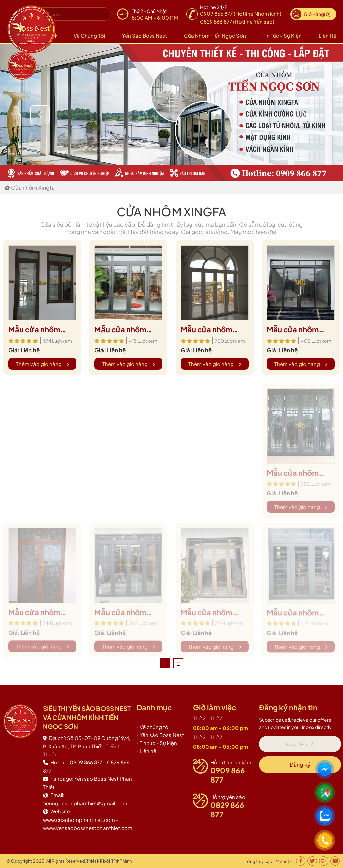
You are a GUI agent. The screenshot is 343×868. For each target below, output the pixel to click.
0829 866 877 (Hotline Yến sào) (237, 22)
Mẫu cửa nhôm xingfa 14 (120, 330)
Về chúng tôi (89, 36)
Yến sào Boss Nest (145, 36)
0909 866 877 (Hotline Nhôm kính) (241, 14)
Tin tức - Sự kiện (282, 36)
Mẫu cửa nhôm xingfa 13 (207, 330)
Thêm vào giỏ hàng (43, 364)
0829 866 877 (227, 810)
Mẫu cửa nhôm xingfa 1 (293, 476)
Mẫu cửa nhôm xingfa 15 (34, 330)
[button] (304, 115)
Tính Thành (121, 861)
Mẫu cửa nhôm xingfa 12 (293, 330)
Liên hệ (327, 36)
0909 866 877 (227, 775)
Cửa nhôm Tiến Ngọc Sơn (215, 36)
